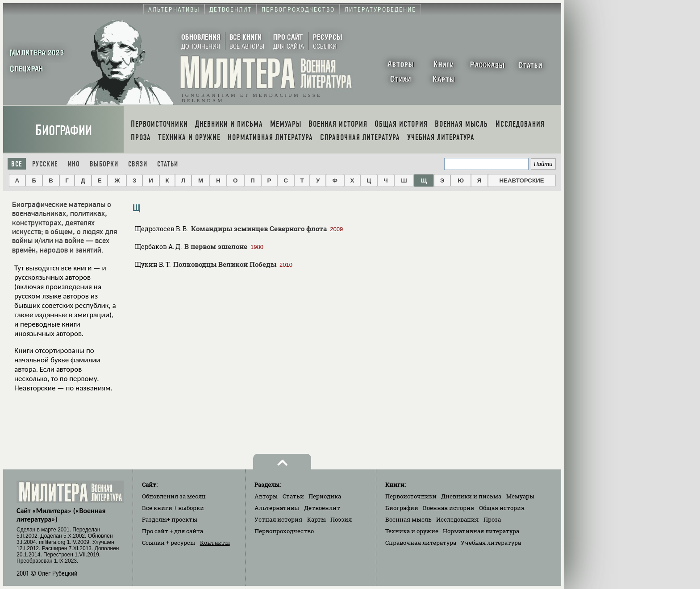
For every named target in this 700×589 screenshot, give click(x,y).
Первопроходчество (284, 531)
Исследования (457, 519)
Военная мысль (408, 519)
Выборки (104, 164)
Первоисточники (411, 496)
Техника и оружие (412, 531)
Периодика (325, 496)
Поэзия (341, 519)
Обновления (174, 496)
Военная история (448, 508)
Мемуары (520, 496)
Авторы (266, 496)
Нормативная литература (481, 531)
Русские (45, 164)
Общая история (502, 508)
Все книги (173, 508)
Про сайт (173, 531)
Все (17, 164)
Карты (317, 519)
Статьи (168, 164)
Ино (74, 164)
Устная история (278, 519)
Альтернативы (277, 508)
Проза (492, 519)
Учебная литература (491, 543)
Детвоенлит (322, 508)
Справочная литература (421, 543)
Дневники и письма (471, 496)
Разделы (170, 519)
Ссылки (169, 543)
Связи (138, 164)
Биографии (64, 131)
